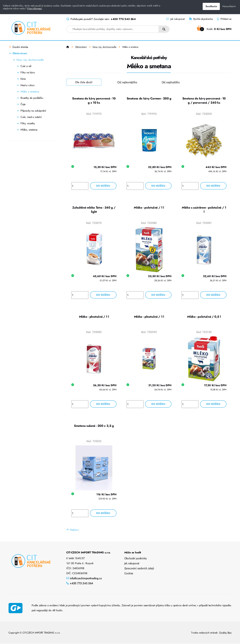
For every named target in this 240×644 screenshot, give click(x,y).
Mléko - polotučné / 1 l (149, 208)
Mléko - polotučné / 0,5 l (204, 317)
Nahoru (73, 530)
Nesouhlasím (229, 6)
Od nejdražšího (171, 82)
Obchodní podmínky (136, 559)
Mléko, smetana (29, 130)
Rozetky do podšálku (32, 98)
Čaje (23, 104)
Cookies (129, 574)
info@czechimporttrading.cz (86, 579)
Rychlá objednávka (201, 19)
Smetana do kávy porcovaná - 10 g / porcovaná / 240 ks (204, 101)
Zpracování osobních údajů (139, 569)
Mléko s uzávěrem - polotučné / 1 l (204, 210)
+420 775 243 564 (123, 19)
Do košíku (103, 186)
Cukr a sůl (26, 66)
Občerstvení (20, 53)
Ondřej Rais (225, 633)
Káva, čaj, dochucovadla (30, 60)
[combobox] (113, 29)
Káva (23, 79)
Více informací (34, 8)
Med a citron (27, 85)
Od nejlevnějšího (127, 82)
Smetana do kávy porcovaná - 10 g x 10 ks (94, 101)
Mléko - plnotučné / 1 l (94, 317)
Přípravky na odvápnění (33, 111)
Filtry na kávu (28, 72)
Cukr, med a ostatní (31, 117)
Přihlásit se (224, 19)
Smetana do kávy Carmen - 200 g (149, 98)
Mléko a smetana (30, 92)
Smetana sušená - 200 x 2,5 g (94, 426)
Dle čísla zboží (84, 82)
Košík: (214, 29)
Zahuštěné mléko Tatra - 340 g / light (94, 210)
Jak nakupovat (175, 19)
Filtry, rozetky (28, 123)
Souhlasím (211, 6)
